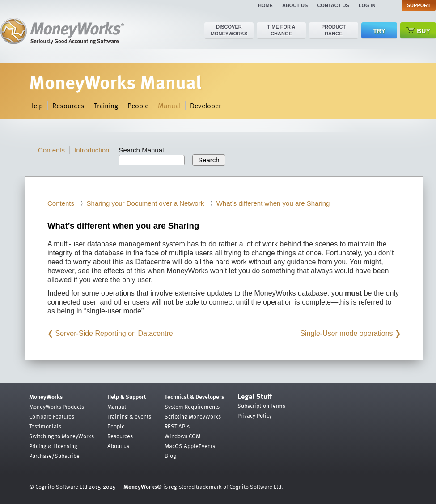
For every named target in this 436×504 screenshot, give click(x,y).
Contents (51, 150)
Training (106, 106)
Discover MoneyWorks (229, 30)
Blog (170, 456)
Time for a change (281, 30)
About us (295, 5)
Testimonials (45, 426)
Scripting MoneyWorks (193, 416)
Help (36, 106)
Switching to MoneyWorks (61, 436)
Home (265, 5)
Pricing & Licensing (53, 446)
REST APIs (177, 426)
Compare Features (52, 416)
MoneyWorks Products (57, 407)
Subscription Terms (261, 406)
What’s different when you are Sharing (273, 203)
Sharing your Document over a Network (146, 203)
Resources (68, 106)
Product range (334, 30)
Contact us (333, 5)
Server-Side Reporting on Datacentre (114, 333)
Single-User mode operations (346, 333)
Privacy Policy (255, 415)
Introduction (92, 150)
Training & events (129, 416)
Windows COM (182, 436)
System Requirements (192, 407)
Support (419, 5)
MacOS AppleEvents (190, 446)
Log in (367, 5)
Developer (205, 106)
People (138, 106)
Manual (169, 106)
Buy (418, 31)
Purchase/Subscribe (54, 456)
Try (379, 31)
